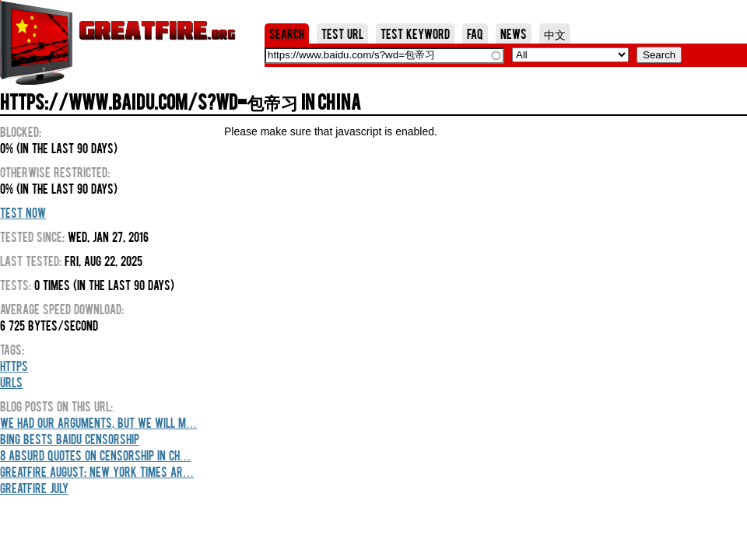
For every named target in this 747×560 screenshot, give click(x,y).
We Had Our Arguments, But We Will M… (98, 422)
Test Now (23, 212)
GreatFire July (34, 488)
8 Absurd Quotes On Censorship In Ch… (95, 455)
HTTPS (14, 366)
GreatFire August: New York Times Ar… (97, 471)
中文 (555, 33)
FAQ (475, 33)
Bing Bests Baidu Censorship (70, 439)
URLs (11, 382)
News (514, 33)
